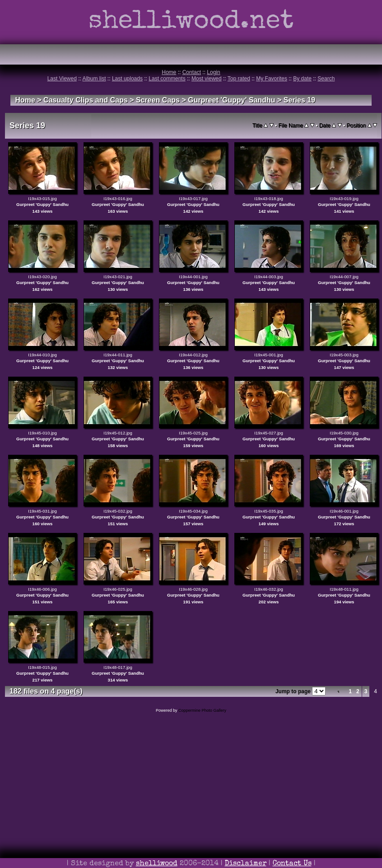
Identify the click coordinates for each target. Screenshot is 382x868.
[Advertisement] (191, 803)
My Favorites (272, 79)
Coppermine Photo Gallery (202, 710)
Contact (192, 72)
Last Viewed (62, 79)
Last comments (167, 79)
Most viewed (207, 79)
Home (169, 72)
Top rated (239, 79)
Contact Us (292, 864)
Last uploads (127, 79)
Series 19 (299, 100)
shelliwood (157, 864)
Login (213, 72)
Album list (94, 79)
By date (302, 79)
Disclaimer (246, 864)
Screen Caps (158, 100)
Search (326, 79)
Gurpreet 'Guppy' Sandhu (231, 100)
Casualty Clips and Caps (86, 100)
